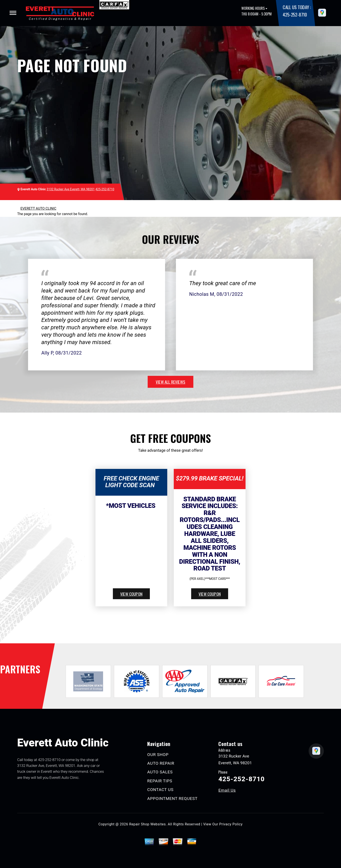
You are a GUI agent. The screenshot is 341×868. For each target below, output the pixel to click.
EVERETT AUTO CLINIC (38, 208)
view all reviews (170, 382)
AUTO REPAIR (161, 763)
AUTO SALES (160, 772)
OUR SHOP (158, 755)
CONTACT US (160, 790)
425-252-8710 (295, 14)
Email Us (227, 790)
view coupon (131, 594)
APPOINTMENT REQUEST (172, 799)
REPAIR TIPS (160, 781)
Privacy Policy (231, 824)
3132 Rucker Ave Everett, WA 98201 (71, 189)
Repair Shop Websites (147, 824)
